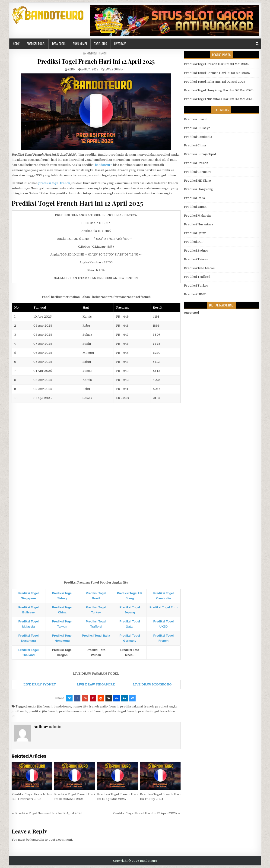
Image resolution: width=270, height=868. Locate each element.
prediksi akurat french (137, 706)
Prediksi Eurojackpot (200, 154)
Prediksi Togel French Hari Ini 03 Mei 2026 (216, 64)
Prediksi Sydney (196, 251)
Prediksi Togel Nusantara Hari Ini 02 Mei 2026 (219, 99)
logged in (37, 840)
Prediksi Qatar (195, 233)
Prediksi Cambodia (198, 137)
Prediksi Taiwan (196, 259)
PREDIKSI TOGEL (36, 44)
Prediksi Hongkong (199, 189)
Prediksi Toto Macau (199, 268)
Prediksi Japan (195, 207)
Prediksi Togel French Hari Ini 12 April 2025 (96, 61)
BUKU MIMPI (80, 44)
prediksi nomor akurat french (81, 711)
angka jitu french (40, 706)
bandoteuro (104, 165)
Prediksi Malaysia (197, 216)
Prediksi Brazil (195, 119)
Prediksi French (97, 53)
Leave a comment (115, 69)
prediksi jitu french (43, 711)
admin (72, 69)
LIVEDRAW (120, 44)
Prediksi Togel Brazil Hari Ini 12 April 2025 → (147, 813)
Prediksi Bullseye (197, 128)
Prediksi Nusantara (199, 224)
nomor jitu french (86, 706)
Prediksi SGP (194, 242)
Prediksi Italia (194, 198)
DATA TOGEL (59, 44)
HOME (16, 44)
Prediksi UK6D (195, 294)
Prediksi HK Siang (198, 181)
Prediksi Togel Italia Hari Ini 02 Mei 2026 (215, 82)
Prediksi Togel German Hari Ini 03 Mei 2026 (217, 73)
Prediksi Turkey (196, 286)
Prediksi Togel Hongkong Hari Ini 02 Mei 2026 (219, 90)
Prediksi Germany (198, 172)
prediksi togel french (54, 183)
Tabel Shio (101, 44)
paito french (109, 706)
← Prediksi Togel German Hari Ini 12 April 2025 (47, 813)
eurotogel (191, 313)
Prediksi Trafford (197, 277)
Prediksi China (195, 145)
